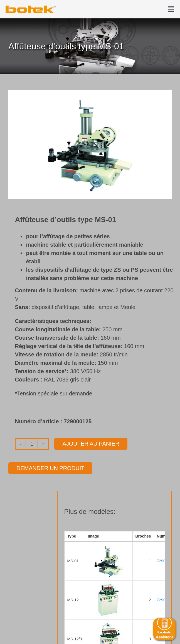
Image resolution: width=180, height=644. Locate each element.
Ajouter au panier (91, 444)
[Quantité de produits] (32, 444)
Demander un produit (50, 468)
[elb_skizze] (31, 8)
